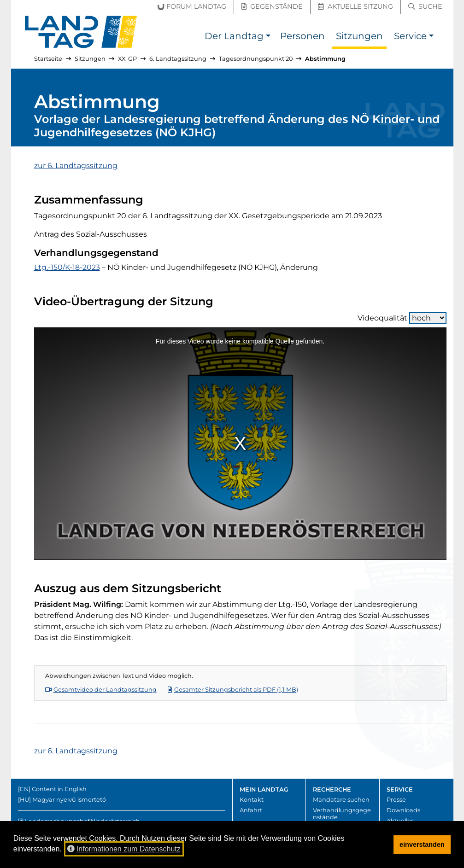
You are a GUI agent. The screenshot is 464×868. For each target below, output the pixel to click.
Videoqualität (402, 318)
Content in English (59, 789)
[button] (268, 37)
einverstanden (422, 845)
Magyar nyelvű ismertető (69, 800)
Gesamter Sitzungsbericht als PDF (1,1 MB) (233, 690)
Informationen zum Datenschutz (124, 849)
